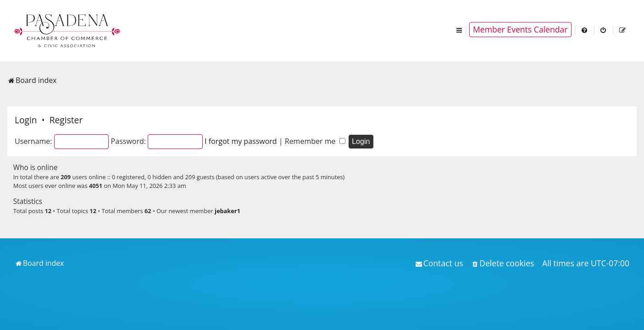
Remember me (315, 141)
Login (26, 120)
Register (66, 120)
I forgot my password (241, 141)
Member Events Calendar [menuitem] (520, 29)
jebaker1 (228, 211)
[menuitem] (585, 30)
